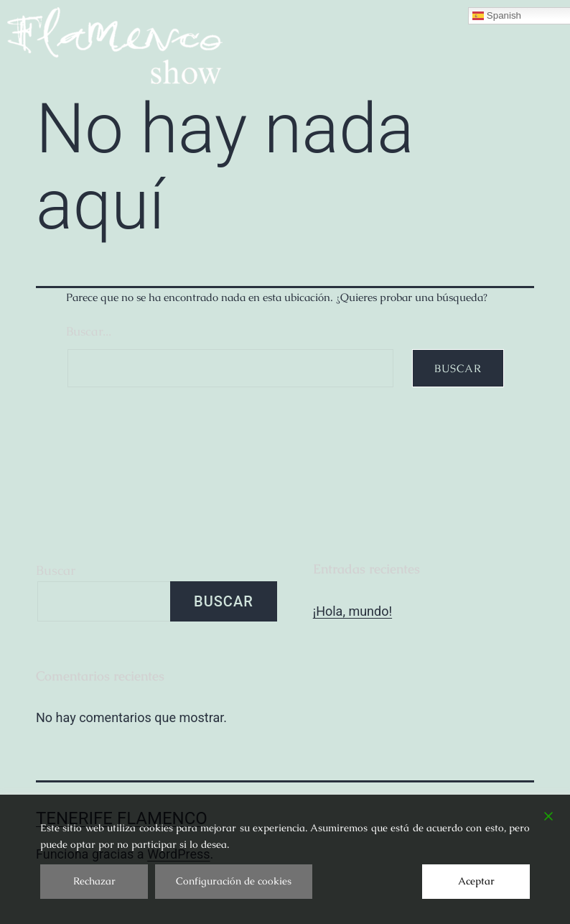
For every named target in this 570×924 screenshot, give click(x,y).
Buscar (56, 570)
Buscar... (89, 331)
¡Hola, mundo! (352, 611)
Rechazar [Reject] (94, 881)
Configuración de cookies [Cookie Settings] (234, 881)
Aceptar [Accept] (476, 881)
